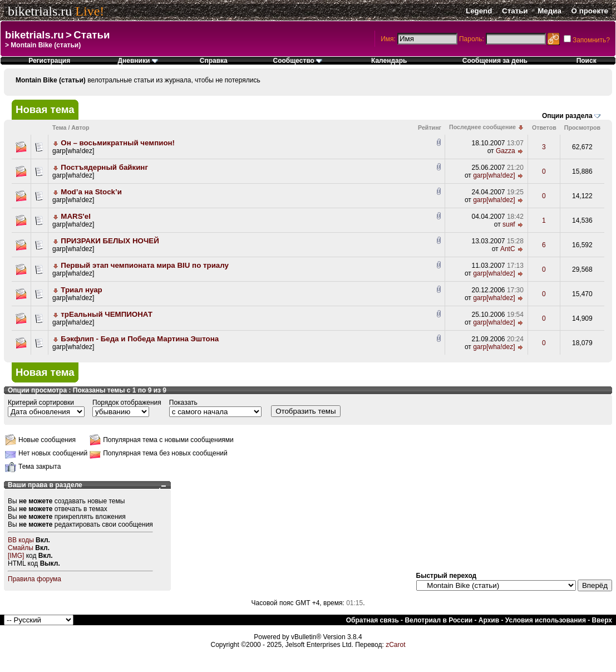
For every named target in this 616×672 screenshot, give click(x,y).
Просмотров (582, 127)
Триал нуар (81, 290)
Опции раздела (567, 116)
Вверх (602, 620)
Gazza (506, 151)
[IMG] (16, 556)
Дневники (137, 61)
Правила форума (35, 579)
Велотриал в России (438, 620)
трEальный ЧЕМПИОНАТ (107, 314)
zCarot (395, 645)
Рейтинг (430, 127)
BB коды (21, 540)
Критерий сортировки (41, 403)
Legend (479, 11)
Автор (80, 127)
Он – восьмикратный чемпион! (118, 143)
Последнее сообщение (482, 127)
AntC (508, 249)
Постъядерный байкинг (104, 167)
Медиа (550, 11)
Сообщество (297, 61)
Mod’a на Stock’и (91, 192)
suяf (509, 224)
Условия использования (546, 620)
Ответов (544, 127)
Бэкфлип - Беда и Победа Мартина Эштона (140, 339)
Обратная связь (373, 620)
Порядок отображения (127, 403)
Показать (183, 403)
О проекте (590, 11)
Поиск (587, 61)
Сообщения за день (495, 61)
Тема (59, 127)
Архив (489, 620)
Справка (214, 61)
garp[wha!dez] (73, 151)
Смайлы (21, 548)
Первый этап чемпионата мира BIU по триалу (145, 265)
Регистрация (49, 61)
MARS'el (76, 216)
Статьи (515, 11)
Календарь (389, 61)
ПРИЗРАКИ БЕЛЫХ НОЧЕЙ (110, 241)
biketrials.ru (40, 11)
